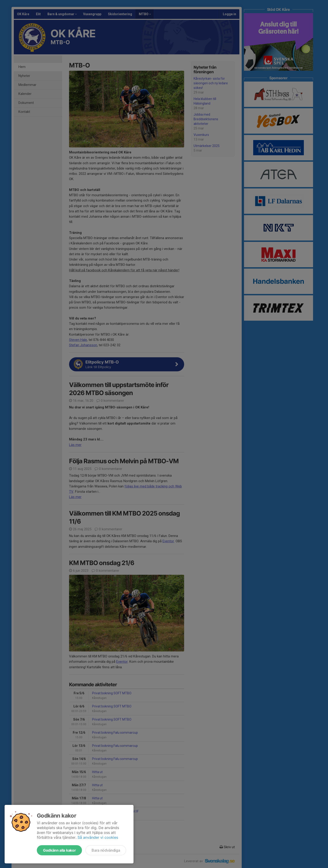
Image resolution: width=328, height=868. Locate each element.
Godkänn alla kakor (59, 850)
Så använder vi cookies (98, 837)
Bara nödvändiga (106, 850)
